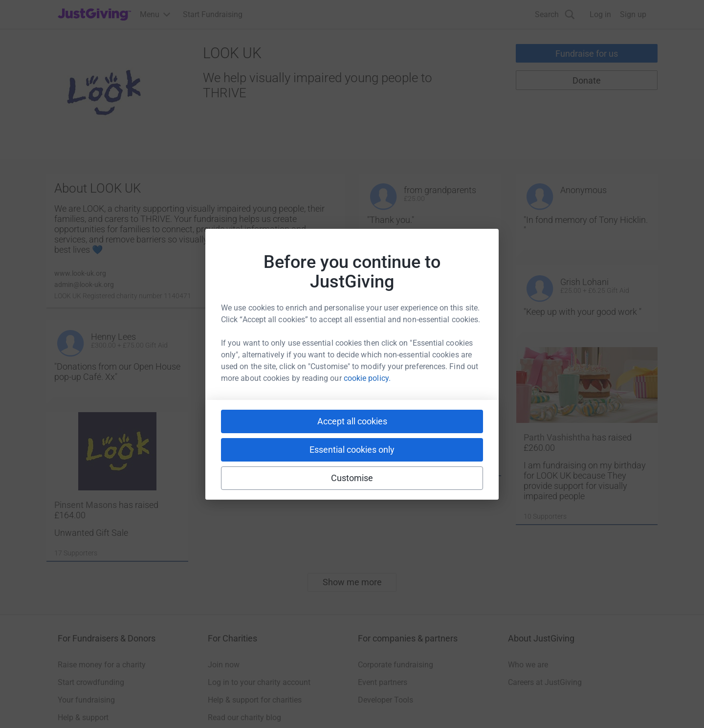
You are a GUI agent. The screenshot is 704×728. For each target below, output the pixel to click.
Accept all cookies (352, 421)
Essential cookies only (352, 450)
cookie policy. (367, 378)
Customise (352, 478)
